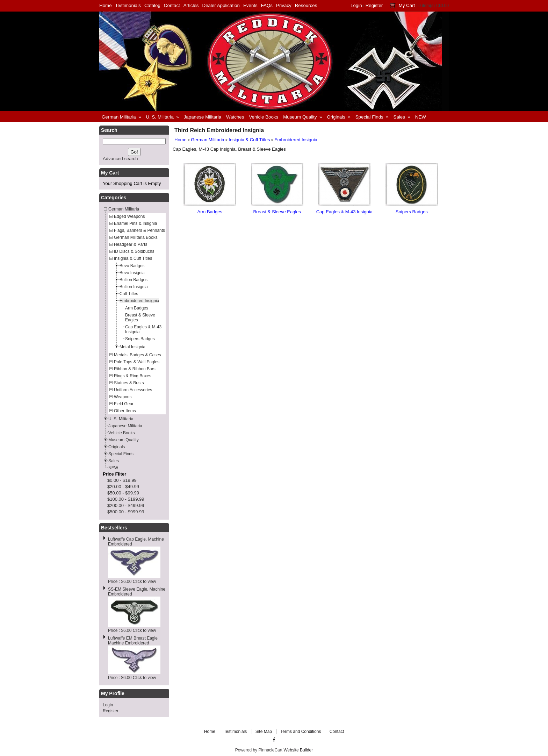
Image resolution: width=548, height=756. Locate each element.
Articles (191, 5)
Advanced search (120, 159)
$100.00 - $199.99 (126, 499)
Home (106, 5)
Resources (306, 5)
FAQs (267, 5)
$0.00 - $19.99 (122, 480)
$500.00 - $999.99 (126, 512)
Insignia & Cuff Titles (249, 140)
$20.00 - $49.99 (123, 487)
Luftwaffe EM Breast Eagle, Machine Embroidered (133, 641)
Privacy (284, 5)
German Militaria (207, 140)
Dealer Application (221, 5)
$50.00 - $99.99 (123, 493)
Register (374, 5)
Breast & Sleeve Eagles (277, 212)
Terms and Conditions (301, 732)
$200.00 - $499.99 (126, 505)
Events (250, 5)
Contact (172, 5)
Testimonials (128, 5)
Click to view (145, 582)
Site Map (264, 732)
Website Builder (298, 750)
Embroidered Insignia (296, 140)
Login (356, 5)
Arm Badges (210, 212)
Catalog (152, 5)
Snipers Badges (412, 212)
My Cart (407, 5)
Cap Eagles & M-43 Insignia (344, 212)
